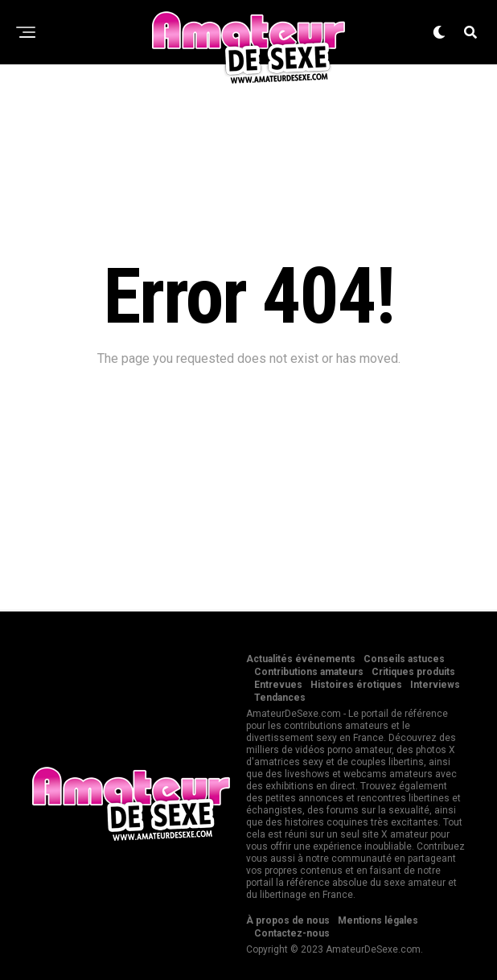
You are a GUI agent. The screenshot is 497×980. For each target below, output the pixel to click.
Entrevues (278, 685)
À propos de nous (288, 920)
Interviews (435, 685)
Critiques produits (413, 672)
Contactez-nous (292, 933)
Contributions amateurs (309, 672)
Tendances (280, 698)
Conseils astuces (404, 659)
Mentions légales (378, 920)
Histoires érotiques (356, 685)
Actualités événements (301, 659)
